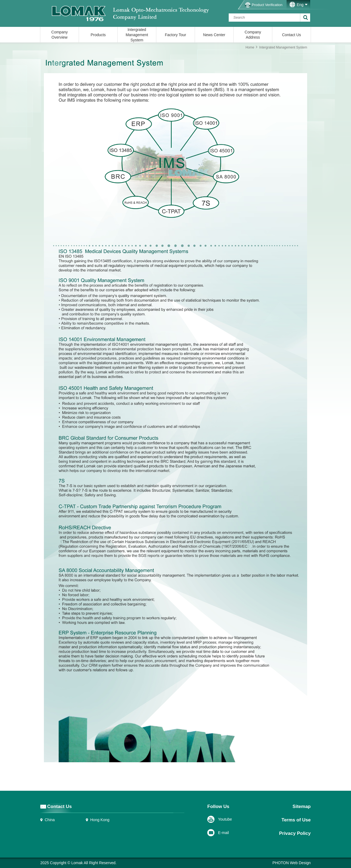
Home (250, 47)
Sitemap (302, 806)
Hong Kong (100, 820)
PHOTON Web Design (291, 863)
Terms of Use (296, 820)
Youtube (225, 819)
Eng (300, 5)
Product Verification (267, 5)
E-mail (223, 833)
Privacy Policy (295, 833)
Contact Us (60, 806)
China (50, 820)
